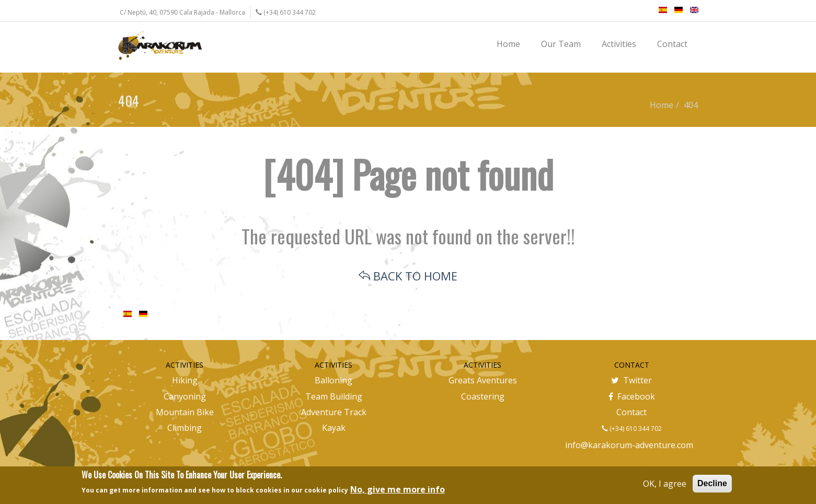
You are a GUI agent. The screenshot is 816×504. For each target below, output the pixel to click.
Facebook (632, 396)
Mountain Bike (185, 412)
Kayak (334, 428)
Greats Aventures (483, 380)
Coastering (483, 396)
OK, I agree (665, 484)
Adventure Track (334, 412)
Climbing (185, 428)
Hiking (185, 380)
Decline (712, 483)
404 (691, 105)
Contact (631, 412)
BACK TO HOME (408, 276)
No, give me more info (398, 489)
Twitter (631, 380)
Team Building (334, 396)
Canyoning (185, 396)
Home (662, 105)
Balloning (334, 380)
